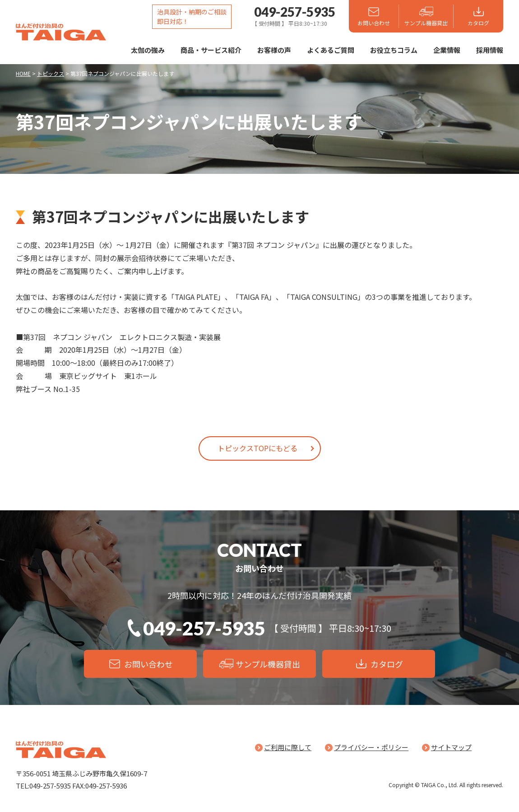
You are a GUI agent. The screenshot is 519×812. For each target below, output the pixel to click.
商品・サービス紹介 (211, 50)
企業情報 (447, 50)
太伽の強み (148, 50)
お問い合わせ (374, 23)
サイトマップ (451, 747)
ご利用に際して (288, 747)
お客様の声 (274, 50)
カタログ (478, 23)
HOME (23, 73)
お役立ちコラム (394, 50)
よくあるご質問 (331, 50)
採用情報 (490, 50)
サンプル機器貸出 (426, 23)
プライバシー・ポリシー (371, 747)
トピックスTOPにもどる (257, 448)
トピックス (51, 73)
